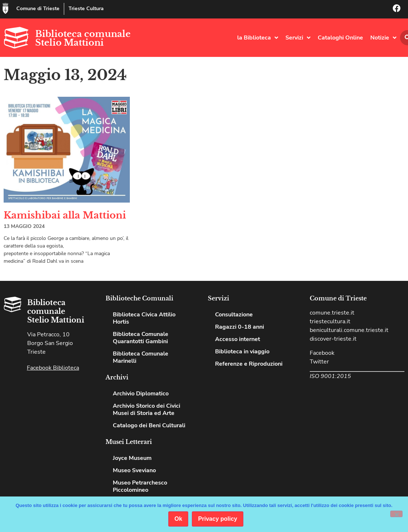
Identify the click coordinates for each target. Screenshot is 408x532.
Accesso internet (238, 339)
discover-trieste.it (333, 339)
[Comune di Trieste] (5, 8)
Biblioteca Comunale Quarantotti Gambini (141, 338)
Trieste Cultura (86, 9)
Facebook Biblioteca (53, 368)
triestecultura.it (330, 321)
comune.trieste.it (332, 313)
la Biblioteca (258, 38)
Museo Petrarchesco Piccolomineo (140, 486)
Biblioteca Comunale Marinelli (141, 357)
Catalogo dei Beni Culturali (149, 425)
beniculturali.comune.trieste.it (349, 330)
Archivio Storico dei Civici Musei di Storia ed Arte (147, 410)
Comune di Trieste (38, 9)
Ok (178, 519)
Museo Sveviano (134, 470)
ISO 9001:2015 (330, 376)
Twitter (319, 362)
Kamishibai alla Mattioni (65, 215)
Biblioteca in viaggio (242, 352)
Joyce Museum (132, 458)
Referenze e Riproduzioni (249, 364)
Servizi (298, 38)
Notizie (383, 38)
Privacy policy (218, 519)
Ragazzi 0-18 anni (240, 327)
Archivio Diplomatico (141, 394)
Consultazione (234, 315)
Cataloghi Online (340, 38)
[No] (396, 514)
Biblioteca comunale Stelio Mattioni (83, 38)
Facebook (322, 353)
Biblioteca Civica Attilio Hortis (144, 318)
